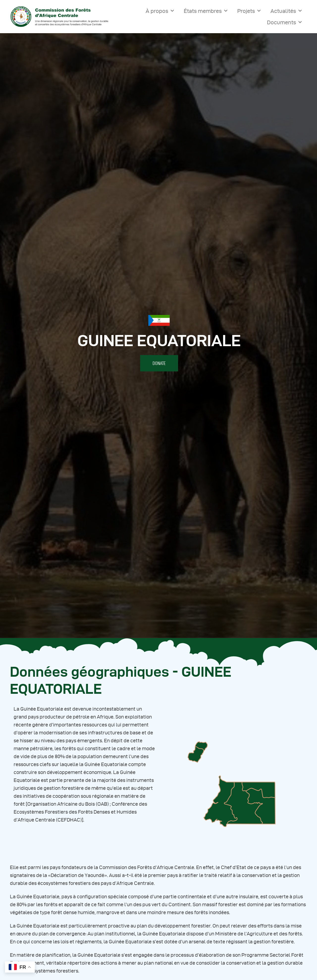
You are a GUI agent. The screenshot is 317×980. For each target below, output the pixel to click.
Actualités (286, 11)
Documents (284, 22)
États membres (206, 11)
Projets (249, 11)
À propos (160, 11)
